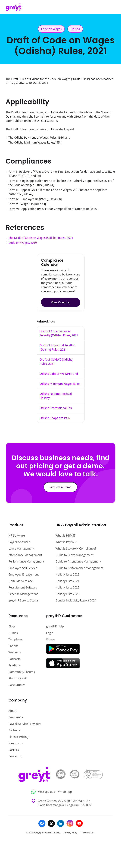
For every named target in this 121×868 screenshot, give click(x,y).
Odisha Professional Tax (56, 408)
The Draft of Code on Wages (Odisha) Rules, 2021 (41, 238)
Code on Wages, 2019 (23, 243)
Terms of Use (88, 833)
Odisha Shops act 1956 (55, 418)
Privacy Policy (71, 833)
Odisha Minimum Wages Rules (60, 384)
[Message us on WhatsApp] (60, 792)
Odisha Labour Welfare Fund (59, 374)
